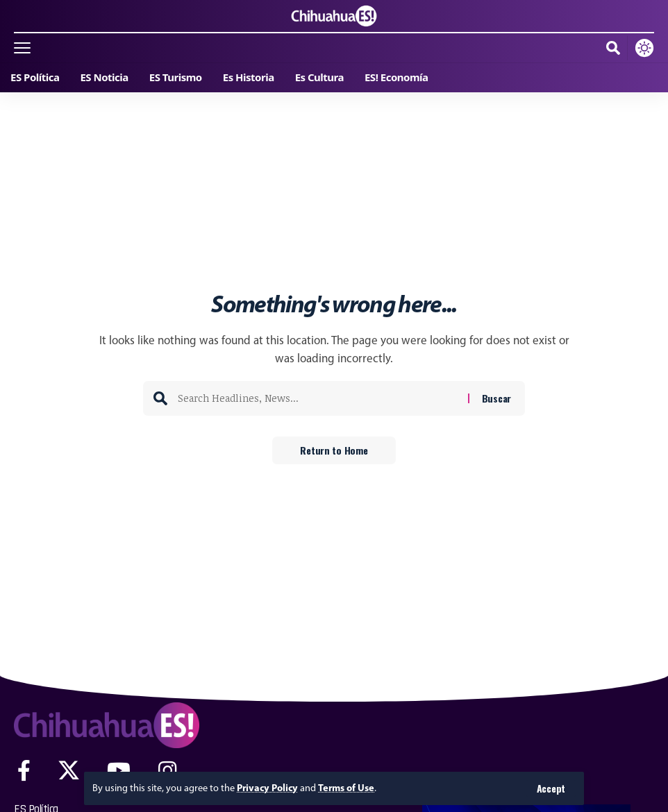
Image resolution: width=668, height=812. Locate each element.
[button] (551, 788)
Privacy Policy (267, 788)
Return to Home (334, 450)
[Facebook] (24, 771)
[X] (69, 771)
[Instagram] (167, 771)
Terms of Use (346, 788)
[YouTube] (119, 771)
